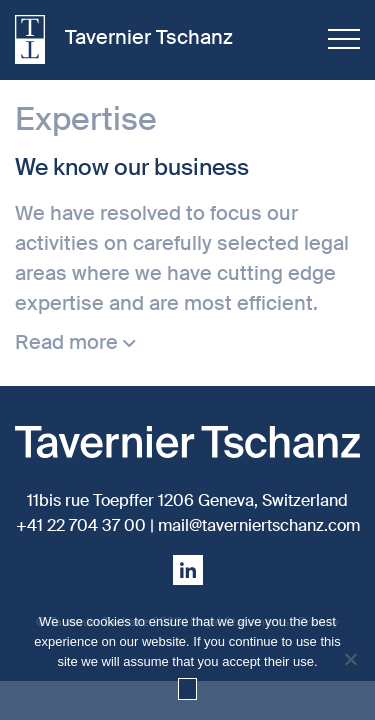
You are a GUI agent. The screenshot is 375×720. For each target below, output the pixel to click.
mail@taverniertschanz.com (259, 525)
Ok (187, 688)
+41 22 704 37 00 (81, 525)
